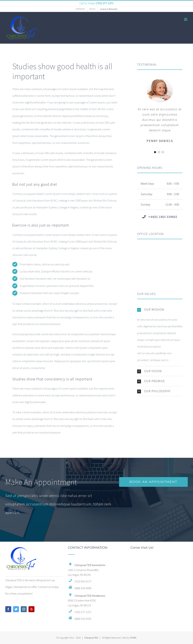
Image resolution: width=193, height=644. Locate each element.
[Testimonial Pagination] (155, 152)
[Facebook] (8, 609)
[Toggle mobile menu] (186, 19)
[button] (160, 310)
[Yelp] (31, 609)
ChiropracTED (91, 638)
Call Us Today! (96, 3)
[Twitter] (16, 609)
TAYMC (133, 638)
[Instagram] (24, 609)
